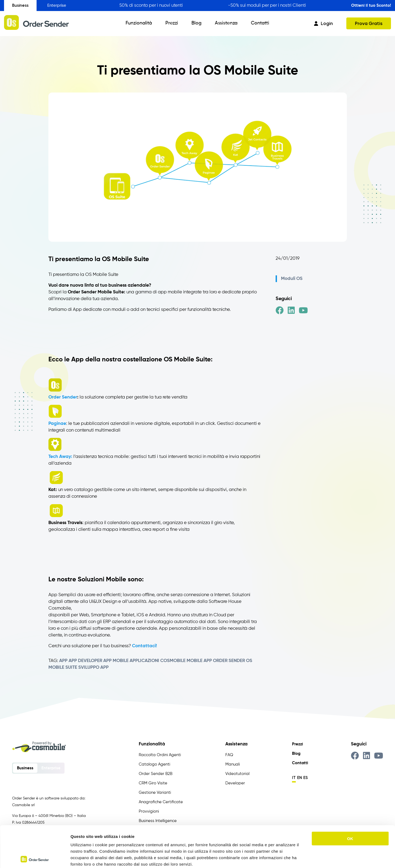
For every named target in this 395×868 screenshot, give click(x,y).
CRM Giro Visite (153, 783)
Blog (196, 23)
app (63, 661)
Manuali (233, 764)
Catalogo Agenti (154, 764)
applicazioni (144, 661)
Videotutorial (237, 774)
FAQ (229, 755)
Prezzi (172, 23)
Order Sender (63, 397)
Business (20, 5)
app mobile (116, 661)
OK (350, 797)
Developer (235, 783)
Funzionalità (139, 23)
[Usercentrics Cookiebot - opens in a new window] (35, 858)
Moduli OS (292, 279)
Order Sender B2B (156, 774)
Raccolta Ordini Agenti (160, 755)
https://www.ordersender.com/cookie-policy (153, 836)
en (300, 778)
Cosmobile (173, 661)
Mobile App (199, 661)
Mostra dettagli (283, 857)
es (306, 778)
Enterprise (57, 6)
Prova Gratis (369, 23)
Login (323, 23)
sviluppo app (93, 668)
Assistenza (226, 23)
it (294, 778)
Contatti (260, 23)
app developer (85, 661)
